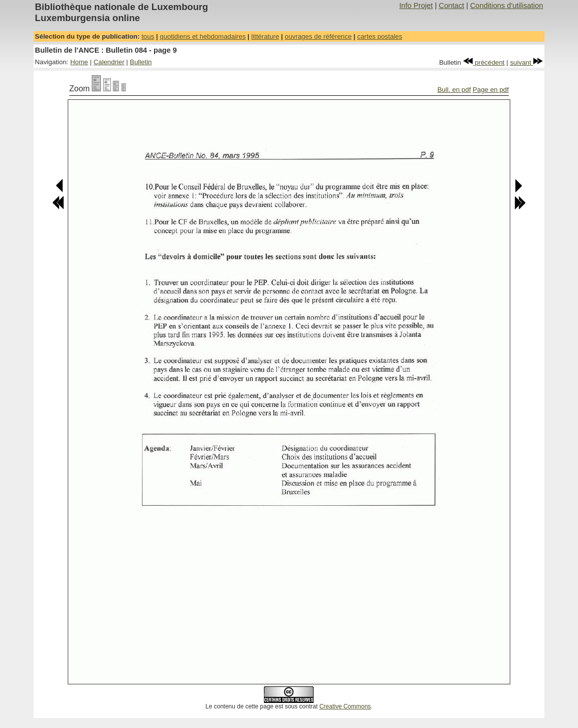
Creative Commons (345, 706)
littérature (265, 36)
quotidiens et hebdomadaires (202, 36)
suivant (526, 62)
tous (148, 36)
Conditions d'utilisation (507, 6)
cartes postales (380, 36)
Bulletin (141, 62)
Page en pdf (491, 90)
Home (79, 62)
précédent (484, 62)
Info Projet (416, 6)
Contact (452, 6)
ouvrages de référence (318, 36)
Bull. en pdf (454, 90)
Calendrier (109, 62)
